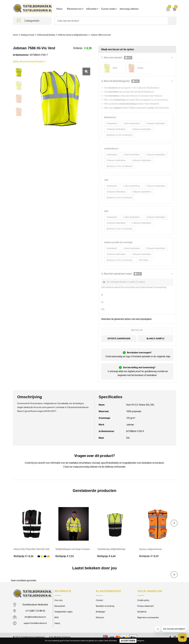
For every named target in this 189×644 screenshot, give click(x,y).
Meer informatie (111, 641)
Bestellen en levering (105, 608)
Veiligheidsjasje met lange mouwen (73, 551)
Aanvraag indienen (129, 9)
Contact (100, 602)
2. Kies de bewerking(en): (120, 81)
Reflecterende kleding (49, 35)
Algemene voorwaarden (148, 620)
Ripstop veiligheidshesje (151, 551)
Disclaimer (142, 614)
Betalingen (101, 614)
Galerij (57, 626)
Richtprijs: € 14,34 (23, 558)
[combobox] (111, 21)
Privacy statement (146, 608)
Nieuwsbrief (60, 608)
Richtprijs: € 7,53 (65, 558)
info (128, 58)
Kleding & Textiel (29, 35)
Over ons (59, 602)
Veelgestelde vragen (64, 614)
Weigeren (141, 641)
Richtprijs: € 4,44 (106, 558)
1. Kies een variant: (117, 58)
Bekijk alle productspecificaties (29, 61)
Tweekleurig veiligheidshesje (111, 551)
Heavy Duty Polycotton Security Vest (32, 551)
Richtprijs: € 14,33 (149, 558)
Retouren (100, 620)
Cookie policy (143, 602)
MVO (57, 620)
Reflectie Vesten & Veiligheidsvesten (79, 35)
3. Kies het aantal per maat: (122, 276)
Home (59, 9)
